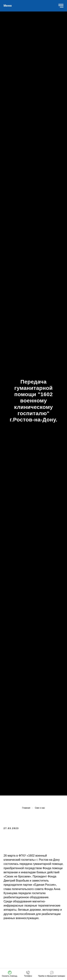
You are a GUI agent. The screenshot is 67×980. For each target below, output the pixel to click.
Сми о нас (40, 808)
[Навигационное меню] (61, 6)
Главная (26, 808)
